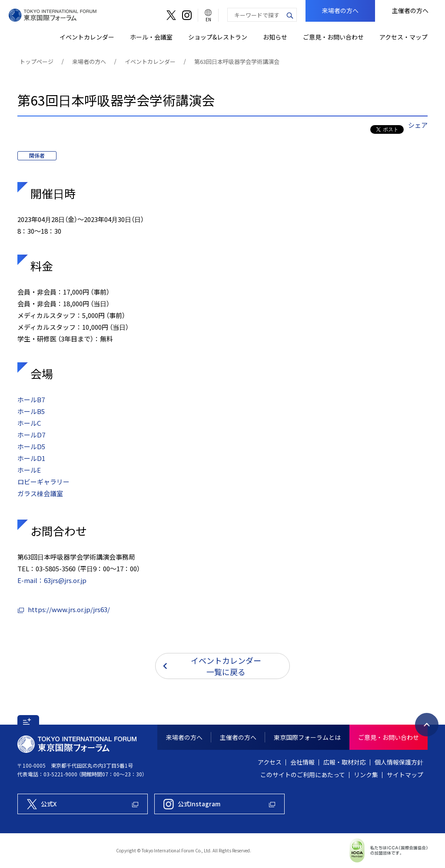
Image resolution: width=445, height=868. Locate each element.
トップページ (37, 61)
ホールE (29, 470)
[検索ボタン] (290, 15)
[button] (28, 720)
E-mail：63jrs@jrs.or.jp (52, 580)
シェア (418, 125)
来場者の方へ (89, 61)
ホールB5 (31, 411)
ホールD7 (31, 435)
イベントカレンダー (150, 61)
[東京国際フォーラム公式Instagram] (219, 804)
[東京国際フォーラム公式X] (83, 804)
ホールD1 (31, 458)
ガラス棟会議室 (40, 494)
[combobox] (256, 15)
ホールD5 (31, 447)
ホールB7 (31, 400)
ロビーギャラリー (43, 482)
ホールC (29, 423)
